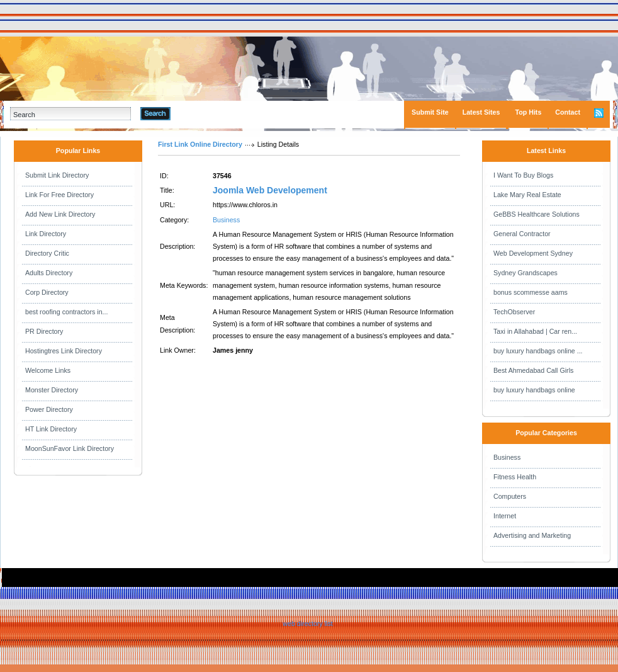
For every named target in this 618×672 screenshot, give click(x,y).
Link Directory (46, 234)
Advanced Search (203, 113)
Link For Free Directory (59, 195)
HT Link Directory (51, 429)
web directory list (307, 624)
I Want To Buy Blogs (523, 175)
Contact (568, 112)
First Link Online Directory (200, 144)
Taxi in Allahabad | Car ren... (535, 331)
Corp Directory (47, 292)
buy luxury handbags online (534, 390)
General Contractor (522, 234)
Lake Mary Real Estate (527, 195)
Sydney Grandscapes (525, 273)
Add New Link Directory (60, 214)
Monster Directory (52, 390)
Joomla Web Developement (270, 190)
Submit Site (430, 112)
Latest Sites (481, 112)
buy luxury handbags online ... (538, 351)
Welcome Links (48, 370)
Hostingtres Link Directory (64, 351)
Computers (510, 496)
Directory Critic (47, 253)
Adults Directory (49, 273)
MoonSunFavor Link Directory (70, 448)
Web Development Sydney (533, 253)
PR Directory (44, 331)
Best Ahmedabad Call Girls (533, 370)
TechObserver (514, 312)
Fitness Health (515, 477)
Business (226, 220)
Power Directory (49, 409)
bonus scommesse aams (531, 292)
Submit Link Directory (57, 175)
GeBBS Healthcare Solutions (537, 214)
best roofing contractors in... (67, 312)
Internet (505, 516)
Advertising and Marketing (532, 535)
